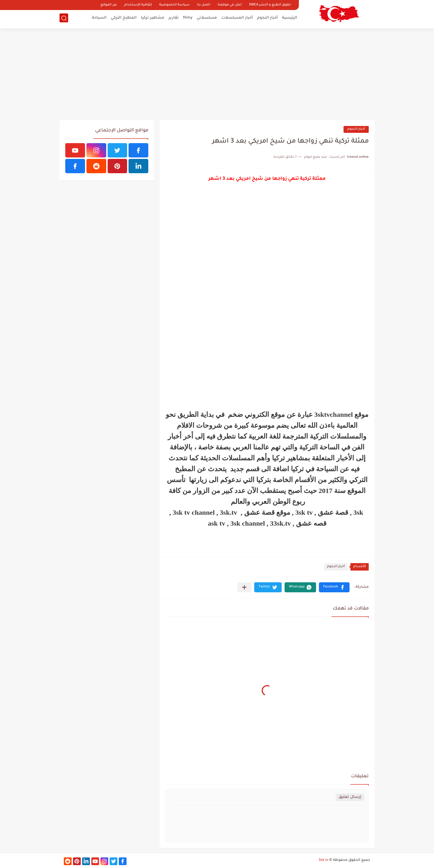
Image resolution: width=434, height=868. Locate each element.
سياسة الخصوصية (174, 5)
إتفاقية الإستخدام (138, 5)
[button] (334, 587)
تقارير (174, 19)
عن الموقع (109, 5)
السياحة (99, 19)
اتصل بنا (204, 5)
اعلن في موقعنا (230, 5)
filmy (188, 19)
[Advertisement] (217, 74)
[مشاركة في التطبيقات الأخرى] (244, 587)
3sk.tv (323, 860)
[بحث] (64, 19)
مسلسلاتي (207, 19)
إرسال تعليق (350, 797)
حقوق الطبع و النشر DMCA (270, 5)
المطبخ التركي (124, 19)
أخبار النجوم (267, 19)
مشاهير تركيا (153, 19)
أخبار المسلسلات (237, 19)
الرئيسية (290, 19)
